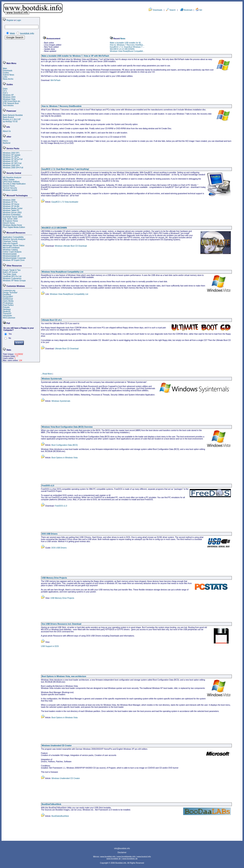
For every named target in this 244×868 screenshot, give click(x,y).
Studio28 (7, 311)
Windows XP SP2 (10, 161)
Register (10, 20)
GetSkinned (8, 299)
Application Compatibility (13, 237)
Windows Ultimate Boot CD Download (71, 246)
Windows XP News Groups (14, 281)
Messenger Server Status (14, 246)
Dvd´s (5, 93)
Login (18, 20)
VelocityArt (7, 316)
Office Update (9, 180)
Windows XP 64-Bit (11, 206)
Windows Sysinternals (61, 401)
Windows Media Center (13, 208)
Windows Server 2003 (12, 213)
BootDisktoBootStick (60, 816)
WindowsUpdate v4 (11, 256)
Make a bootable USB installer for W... (126, 43)
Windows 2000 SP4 (11, 166)
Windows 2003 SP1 (11, 153)
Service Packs (9, 186)
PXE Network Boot (11, 103)
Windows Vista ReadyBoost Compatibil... (127, 51)
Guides (6, 73)
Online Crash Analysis (12, 252)
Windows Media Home (12, 225)
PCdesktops (8, 303)
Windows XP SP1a (11, 157)
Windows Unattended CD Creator (65, 778)
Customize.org (9, 291)
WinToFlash (55, 80)
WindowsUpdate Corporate (14, 258)
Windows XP (8, 95)
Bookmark (189, 10)
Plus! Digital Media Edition (14, 227)
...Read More (47, 374)
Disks (5, 89)
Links (5, 77)
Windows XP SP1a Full (13, 159)
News (123, 39)
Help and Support (10, 243)
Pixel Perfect (8, 305)
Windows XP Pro (10, 202)
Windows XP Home (11, 204)
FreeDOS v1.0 (61, 506)
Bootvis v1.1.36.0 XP (12, 119)
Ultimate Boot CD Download (66, 349)
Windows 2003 (9, 97)
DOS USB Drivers (59, 548)
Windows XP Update (12, 155)
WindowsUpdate (10, 254)
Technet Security (10, 188)
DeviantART (8, 297)
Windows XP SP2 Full (12, 163)
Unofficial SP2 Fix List (12, 276)
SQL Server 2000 (10, 219)
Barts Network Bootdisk (13, 115)
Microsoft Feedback (11, 248)
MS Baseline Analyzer (12, 178)
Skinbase (7, 309)
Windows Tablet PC (11, 210)
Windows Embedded (12, 215)
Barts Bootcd (8, 117)
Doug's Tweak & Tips (12, 270)
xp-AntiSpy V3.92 (10, 121)
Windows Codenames (12, 279)
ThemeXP (7, 314)
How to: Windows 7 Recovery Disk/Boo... (127, 45)
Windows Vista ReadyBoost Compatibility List (69, 294)
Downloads (158, 10)
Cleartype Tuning (10, 241)
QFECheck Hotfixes (11, 182)
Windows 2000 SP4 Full (13, 168)
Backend (7, 143)
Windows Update (10, 190)
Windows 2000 (9, 200)
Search (173, 10)
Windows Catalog (10, 250)
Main (5, 69)
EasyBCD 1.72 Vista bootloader (65, 202)
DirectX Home (9, 223)
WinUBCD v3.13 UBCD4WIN (122, 49)
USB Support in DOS (50, 646)
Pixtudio (6, 307)
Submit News (8, 75)
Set (201, 10)
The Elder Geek (10, 274)
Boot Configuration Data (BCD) (64, 445)
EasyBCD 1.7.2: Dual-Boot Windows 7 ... (127, 47)
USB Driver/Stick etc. (12, 101)
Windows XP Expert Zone (14, 260)
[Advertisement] (14, 50)
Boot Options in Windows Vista (64, 458)
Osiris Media (8, 301)
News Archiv (8, 79)
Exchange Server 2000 (13, 217)
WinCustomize (9, 318)
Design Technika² (10, 293)
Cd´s (5, 91)
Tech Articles (8, 105)
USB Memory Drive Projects (62, 598)
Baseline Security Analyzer (14, 239)
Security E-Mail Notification (14, 184)
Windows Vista (9, 99)
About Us (7, 131)
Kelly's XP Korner (10, 272)
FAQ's (5, 141)
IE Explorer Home (10, 221)
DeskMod (7, 295)
